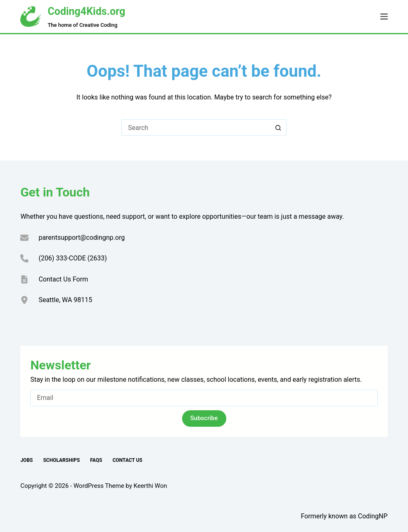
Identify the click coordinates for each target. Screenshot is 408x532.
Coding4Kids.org (86, 11)
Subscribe (204, 418)
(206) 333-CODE (62, 258)
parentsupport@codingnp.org (82, 238)
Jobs (26, 460)
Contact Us (127, 460)
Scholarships (61, 460)
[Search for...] (196, 128)
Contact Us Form (63, 279)
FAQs (96, 460)
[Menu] (384, 17)
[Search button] (278, 128)
